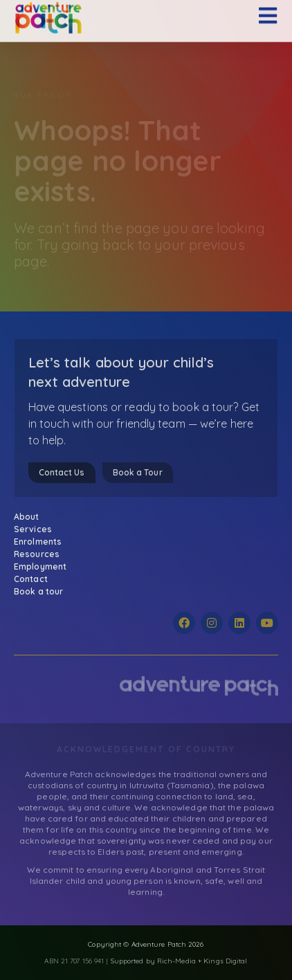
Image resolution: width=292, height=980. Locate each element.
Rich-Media (176, 961)
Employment (40, 566)
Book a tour (38, 591)
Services (36, 529)
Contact (31, 579)
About (30, 517)
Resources (40, 554)
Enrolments (41, 542)
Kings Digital (225, 961)
